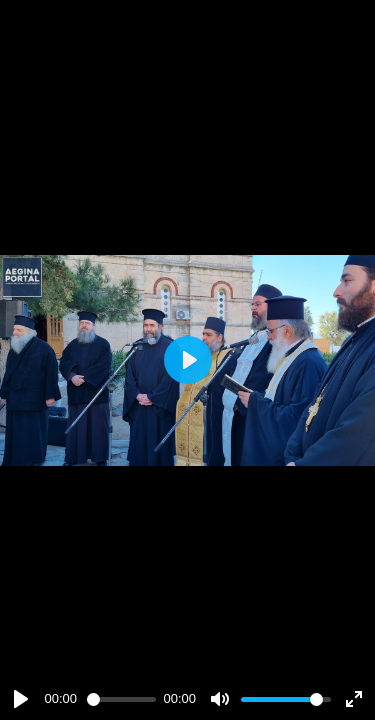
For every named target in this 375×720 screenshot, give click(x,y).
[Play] (21, 699)
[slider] (121, 699)
